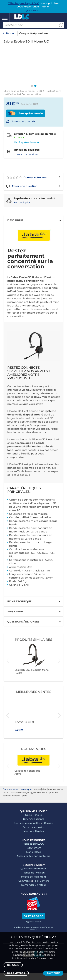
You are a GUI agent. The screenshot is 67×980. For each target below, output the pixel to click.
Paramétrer (16, 973)
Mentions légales (34, 831)
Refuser (13, 965)
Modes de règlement (33, 877)
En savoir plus (22, 202)
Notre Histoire (33, 815)
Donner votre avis (27, 177)
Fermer (34, 11)
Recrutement (33, 848)
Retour (10, 33)
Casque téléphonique (33, 33)
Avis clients (37, 819)
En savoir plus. (45, 958)
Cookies (49, 823)
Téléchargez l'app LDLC (24, 3)
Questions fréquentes (33, 869)
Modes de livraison (34, 873)
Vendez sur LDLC (34, 844)
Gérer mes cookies (33, 827)
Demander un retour (34, 885)
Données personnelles (27, 823)
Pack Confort (41, 881)
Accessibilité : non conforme (33, 856)
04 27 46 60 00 (33, 916)
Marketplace (34, 852)
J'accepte (53, 973)
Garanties (24, 881)
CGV (26, 819)
